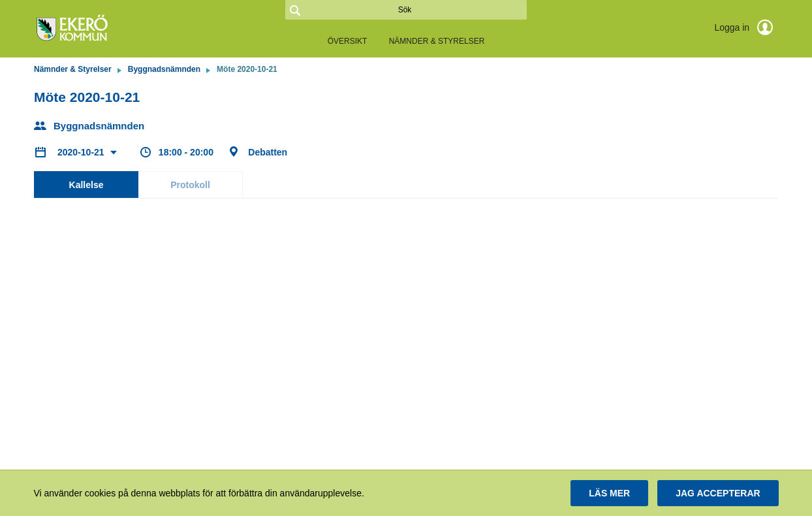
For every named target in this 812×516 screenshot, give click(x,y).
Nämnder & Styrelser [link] (437, 41)
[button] (609, 493)
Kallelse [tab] (86, 185)
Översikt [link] (348, 41)
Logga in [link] (746, 27)
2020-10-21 (82, 152)
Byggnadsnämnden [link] (164, 69)
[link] (99, 29)
